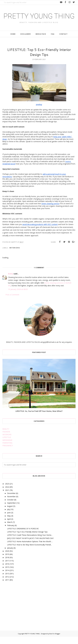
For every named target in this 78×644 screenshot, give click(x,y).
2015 (7, 574)
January (10, 555)
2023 (7, 491)
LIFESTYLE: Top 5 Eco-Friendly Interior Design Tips (27, 539)
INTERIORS (7, 442)
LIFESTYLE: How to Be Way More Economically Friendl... (29, 552)
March (10, 530)
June (9, 520)
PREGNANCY (8, 453)
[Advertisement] (21, 610)
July (9, 517)
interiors (15, 255)
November (11, 504)
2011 (7, 587)
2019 (7, 562)
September (12, 510)
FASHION (6, 439)
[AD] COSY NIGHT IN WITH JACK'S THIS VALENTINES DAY (30, 546)
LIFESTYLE (7, 445)
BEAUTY (6, 436)
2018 (7, 565)
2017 (7, 568)
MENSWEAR (7, 447)
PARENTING (7, 450)
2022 (7, 494)
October (10, 507)
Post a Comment (12, 302)
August (10, 513)
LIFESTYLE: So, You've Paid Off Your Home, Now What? (39, 418)
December (11, 501)
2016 (7, 571)
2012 (7, 584)
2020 (7, 558)
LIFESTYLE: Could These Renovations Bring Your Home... (30, 542)
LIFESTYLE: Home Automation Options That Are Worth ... (30, 549)
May (9, 523)
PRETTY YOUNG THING (39, 20)
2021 (7, 497)
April (9, 526)
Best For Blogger (55, 641)
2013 (7, 581)
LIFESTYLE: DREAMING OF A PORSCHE (23, 536)
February (11, 533)
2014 (7, 578)
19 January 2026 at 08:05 (18, 297)
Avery (11, 281)
